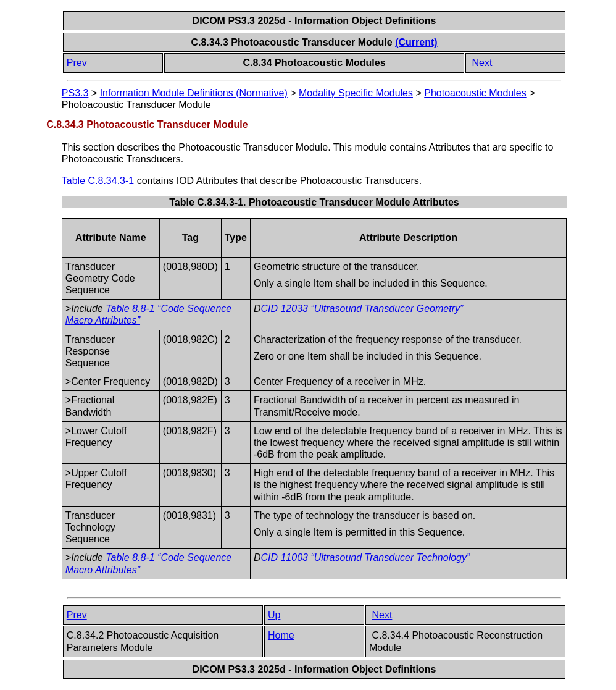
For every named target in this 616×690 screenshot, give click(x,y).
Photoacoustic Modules (475, 93)
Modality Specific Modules (356, 93)
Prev (77, 63)
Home (281, 635)
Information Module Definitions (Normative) (194, 93)
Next (482, 63)
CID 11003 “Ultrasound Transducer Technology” (365, 557)
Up (274, 615)
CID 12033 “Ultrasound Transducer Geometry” (362, 309)
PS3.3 (75, 93)
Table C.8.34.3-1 (98, 181)
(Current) (416, 42)
